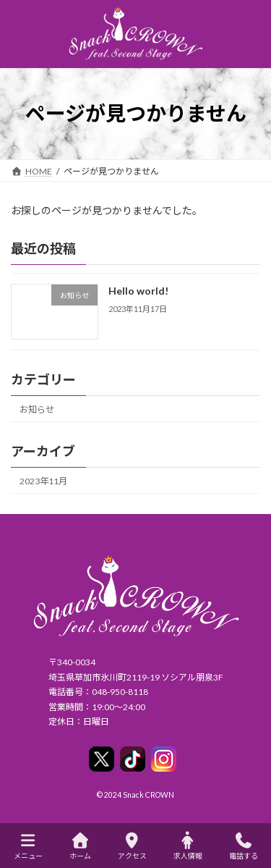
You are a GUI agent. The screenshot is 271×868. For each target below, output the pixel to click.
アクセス (132, 846)
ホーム (80, 846)
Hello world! (138, 291)
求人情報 (188, 846)
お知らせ (37, 409)
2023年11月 (43, 481)
